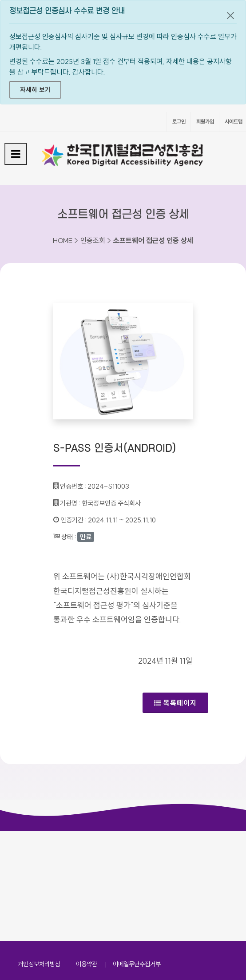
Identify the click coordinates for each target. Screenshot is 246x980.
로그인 (179, 122)
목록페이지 (175, 703)
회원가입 (205, 122)
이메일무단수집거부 (137, 964)
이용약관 (87, 964)
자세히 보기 (35, 90)
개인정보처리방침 (39, 964)
